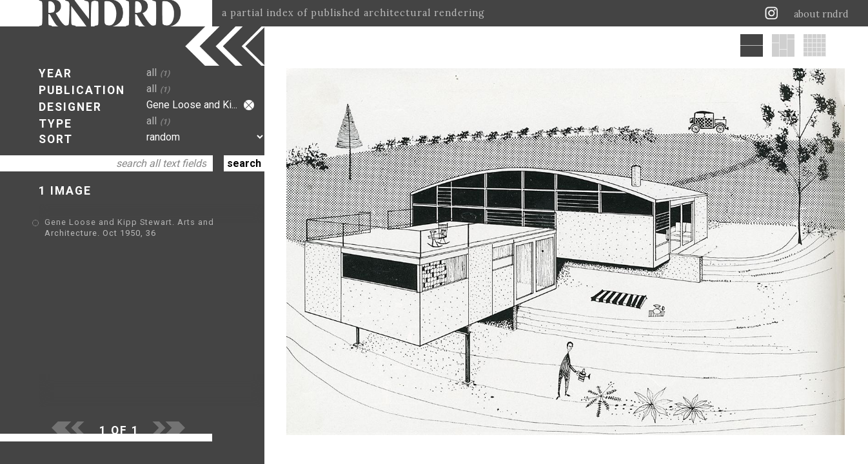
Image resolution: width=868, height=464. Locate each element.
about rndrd (821, 14)
